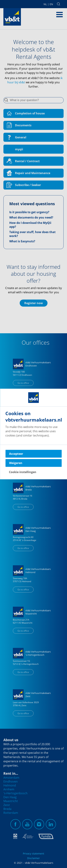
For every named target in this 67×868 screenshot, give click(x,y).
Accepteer (16, 454)
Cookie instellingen (23, 472)
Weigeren (16, 463)
